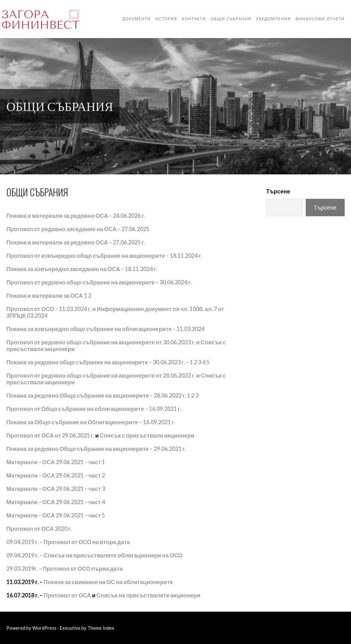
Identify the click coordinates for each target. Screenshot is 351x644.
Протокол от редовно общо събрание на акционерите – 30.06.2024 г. (99, 282)
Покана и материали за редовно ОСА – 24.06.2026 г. (76, 216)
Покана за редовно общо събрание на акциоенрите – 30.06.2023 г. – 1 (100, 362)
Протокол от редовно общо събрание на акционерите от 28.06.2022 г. (101, 375)
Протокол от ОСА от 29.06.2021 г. (50, 435)
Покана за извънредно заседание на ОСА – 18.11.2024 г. (82, 269)
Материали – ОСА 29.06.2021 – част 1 (56, 462)
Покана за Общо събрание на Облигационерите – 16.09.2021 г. (91, 422)
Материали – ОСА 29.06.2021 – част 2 (56, 475)
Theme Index (101, 628)
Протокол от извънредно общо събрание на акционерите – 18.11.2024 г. (104, 256)
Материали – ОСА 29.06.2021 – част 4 (56, 502)
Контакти (194, 19)
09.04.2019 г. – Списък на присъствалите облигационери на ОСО (94, 555)
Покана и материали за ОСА (45, 296)
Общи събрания (231, 19)
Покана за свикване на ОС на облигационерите (108, 582)
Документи (136, 19)
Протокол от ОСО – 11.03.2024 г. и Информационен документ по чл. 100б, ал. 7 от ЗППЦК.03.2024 (115, 312)
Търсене (278, 191)
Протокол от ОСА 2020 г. (39, 529)
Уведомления (273, 19)
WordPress (44, 628)
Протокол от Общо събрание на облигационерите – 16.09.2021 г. (94, 409)
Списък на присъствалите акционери (148, 595)
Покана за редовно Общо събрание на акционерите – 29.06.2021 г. (96, 449)
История (166, 19)
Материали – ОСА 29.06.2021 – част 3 (56, 489)
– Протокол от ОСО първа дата (64, 569)
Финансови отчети (320, 19)
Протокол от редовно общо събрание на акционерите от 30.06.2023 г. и (103, 342)
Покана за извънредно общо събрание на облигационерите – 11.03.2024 (105, 329)
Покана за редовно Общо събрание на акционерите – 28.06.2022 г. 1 (98, 395)
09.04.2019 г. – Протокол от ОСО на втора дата (68, 542)
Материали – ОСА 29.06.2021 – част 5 (56, 515)
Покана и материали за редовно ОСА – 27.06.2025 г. (76, 242)
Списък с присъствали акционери (147, 435)
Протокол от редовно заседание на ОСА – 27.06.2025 (78, 229)
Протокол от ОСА (67, 595)
